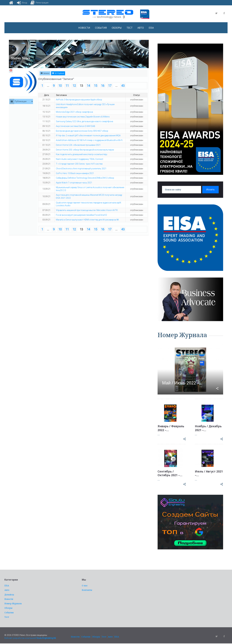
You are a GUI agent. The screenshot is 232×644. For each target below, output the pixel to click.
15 (96, 86)
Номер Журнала (13, 604)
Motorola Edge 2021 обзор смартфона (74, 112)
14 (88, 86)
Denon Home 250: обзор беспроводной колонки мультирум (85, 150)
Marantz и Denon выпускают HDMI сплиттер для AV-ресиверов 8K (87, 220)
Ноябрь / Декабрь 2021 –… (209, 428)
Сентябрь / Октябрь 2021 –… (170, 473)
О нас (85, 586)
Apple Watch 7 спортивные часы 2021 (74, 183)
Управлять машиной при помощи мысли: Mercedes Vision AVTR (87, 210)
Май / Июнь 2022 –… (184, 383)
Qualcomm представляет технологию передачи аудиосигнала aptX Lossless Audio (89, 204)
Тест (130, 28)
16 (103, 86)
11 (67, 86)
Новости (84, 28)
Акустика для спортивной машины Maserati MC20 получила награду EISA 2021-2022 (89, 196)
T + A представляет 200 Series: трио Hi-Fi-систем (79, 164)
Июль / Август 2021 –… (206, 473)
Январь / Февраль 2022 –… (171, 428)
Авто (141, 28)
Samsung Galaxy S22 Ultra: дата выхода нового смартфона (84, 121)
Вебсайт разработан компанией (30, 638)
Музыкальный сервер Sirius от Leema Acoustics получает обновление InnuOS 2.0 (90, 189)
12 (74, 86)
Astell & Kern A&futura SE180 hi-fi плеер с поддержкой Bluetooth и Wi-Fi (89, 140)
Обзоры (117, 28)
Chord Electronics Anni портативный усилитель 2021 (81, 169)
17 (110, 86)
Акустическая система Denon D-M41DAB (76, 126)
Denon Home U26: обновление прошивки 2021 (78, 145)
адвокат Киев (63, 638)
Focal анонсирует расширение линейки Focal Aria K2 (81, 215)
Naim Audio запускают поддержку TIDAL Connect (80, 159)
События (101, 28)
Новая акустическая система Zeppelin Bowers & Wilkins (83, 117)
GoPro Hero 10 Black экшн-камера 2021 (75, 173)
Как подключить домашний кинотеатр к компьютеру (82, 154)
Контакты (87, 590)
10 (60, 86)
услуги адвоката (169, 558)
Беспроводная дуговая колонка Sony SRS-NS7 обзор (82, 131)
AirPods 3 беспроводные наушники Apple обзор (79, 100)
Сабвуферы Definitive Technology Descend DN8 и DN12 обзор (85, 178)
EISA (151, 28)
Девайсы (9, 595)
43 (123, 86)
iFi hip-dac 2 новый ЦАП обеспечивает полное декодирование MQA (88, 136)
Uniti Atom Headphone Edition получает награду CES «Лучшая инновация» (85, 106)
